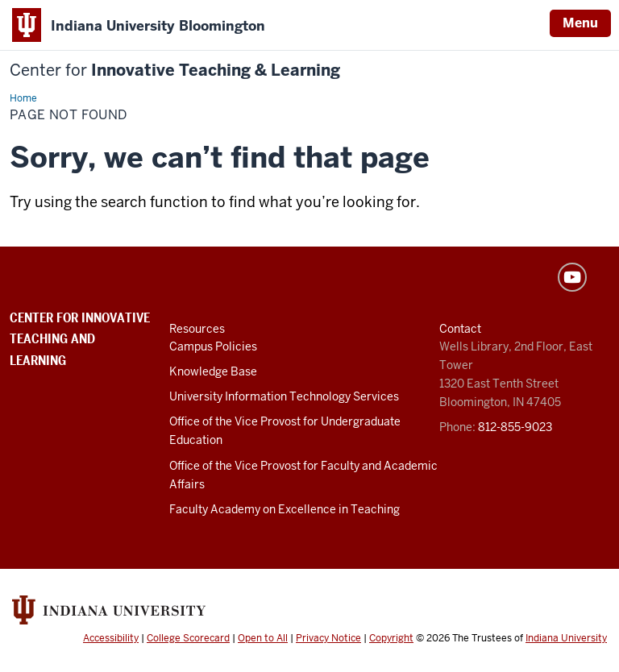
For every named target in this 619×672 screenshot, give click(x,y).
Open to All (263, 638)
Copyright (391, 638)
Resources (197, 329)
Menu (580, 23)
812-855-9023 (515, 427)
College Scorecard (188, 638)
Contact (460, 329)
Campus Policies (213, 346)
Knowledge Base (213, 371)
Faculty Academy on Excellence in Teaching (285, 509)
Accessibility (111, 638)
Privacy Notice (328, 638)
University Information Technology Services (284, 396)
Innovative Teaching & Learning (175, 71)
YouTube (572, 277)
